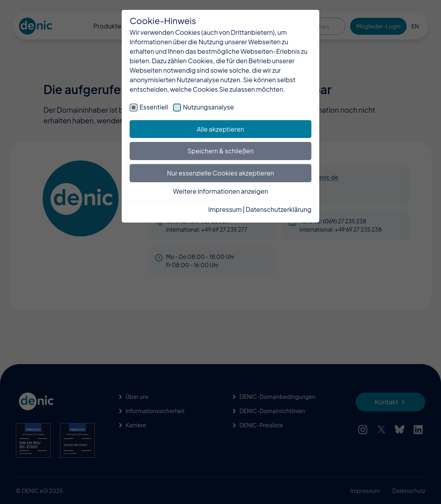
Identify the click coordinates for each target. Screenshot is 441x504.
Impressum (225, 209)
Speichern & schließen (220, 151)
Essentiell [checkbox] (154, 107)
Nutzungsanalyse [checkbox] (208, 107)
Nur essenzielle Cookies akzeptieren (221, 173)
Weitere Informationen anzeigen (221, 191)
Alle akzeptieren (220, 129)
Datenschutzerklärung (279, 209)
